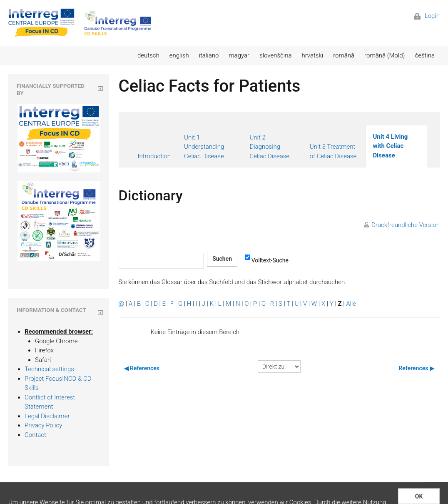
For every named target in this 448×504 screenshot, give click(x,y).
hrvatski (312, 55)
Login (427, 16)
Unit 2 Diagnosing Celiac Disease (269, 147)
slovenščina (275, 55)
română (344, 55)
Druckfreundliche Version (406, 225)
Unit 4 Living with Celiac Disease (390, 146)
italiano (209, 55)
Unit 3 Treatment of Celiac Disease (333, 151)
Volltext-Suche (267, 260)
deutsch (148, 55)
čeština (425, 55)
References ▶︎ (416, 368)
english (179, 55)
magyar (239, 55)
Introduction (154, 156)
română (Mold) (385, 55)
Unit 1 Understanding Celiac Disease (204, 147)
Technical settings (49, 369)
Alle (351, 304)
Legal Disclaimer (47, 416)
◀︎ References (142, 368)
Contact (35, 435)
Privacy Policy (43, 425)
